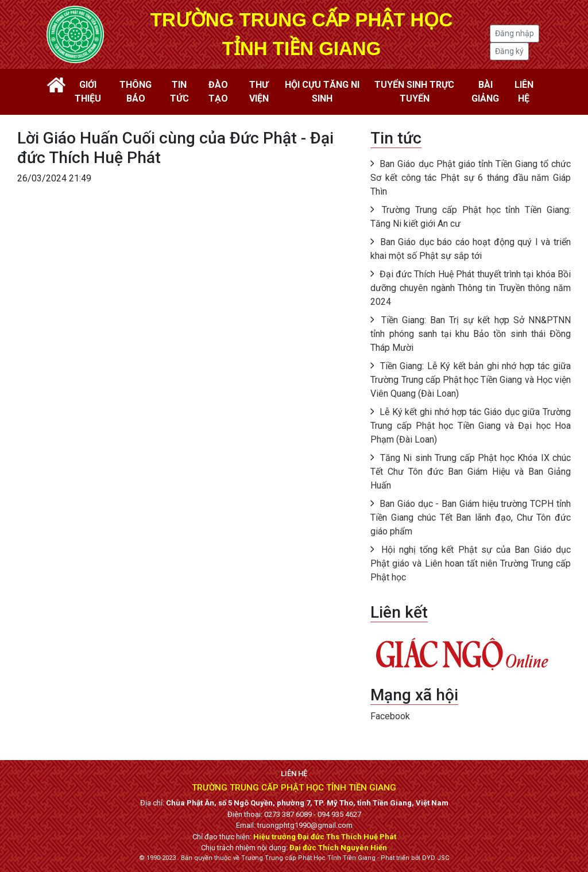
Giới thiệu (88, 92)
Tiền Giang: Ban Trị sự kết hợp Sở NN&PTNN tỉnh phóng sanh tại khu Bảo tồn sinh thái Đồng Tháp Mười (471, 334)
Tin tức (179, 92)
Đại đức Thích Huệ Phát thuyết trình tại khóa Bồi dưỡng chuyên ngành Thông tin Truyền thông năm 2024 (471, 288)
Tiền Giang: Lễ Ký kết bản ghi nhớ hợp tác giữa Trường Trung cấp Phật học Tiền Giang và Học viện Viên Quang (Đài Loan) (471, 380)
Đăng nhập (514, 33)
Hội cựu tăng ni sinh (322, 92)
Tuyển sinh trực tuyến (414, 92)
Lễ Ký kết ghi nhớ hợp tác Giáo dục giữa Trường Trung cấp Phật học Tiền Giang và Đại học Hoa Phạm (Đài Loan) (471, 426)
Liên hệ (524, 92)
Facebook (390, 716)
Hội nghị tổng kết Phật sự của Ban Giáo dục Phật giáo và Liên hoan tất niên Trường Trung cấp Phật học (471, 563)
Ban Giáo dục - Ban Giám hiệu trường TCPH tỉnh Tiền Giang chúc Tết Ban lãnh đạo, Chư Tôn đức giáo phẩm (471, 518)
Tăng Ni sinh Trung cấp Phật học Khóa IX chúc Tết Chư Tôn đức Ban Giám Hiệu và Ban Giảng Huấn (471, 472)
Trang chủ (56, 85)
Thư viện (259, 92)
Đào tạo (218, 92)
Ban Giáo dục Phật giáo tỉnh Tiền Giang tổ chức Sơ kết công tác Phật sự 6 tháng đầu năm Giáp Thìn (471, 178)
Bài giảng (485, 92)
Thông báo (136, 92)
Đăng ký (509, 51)
